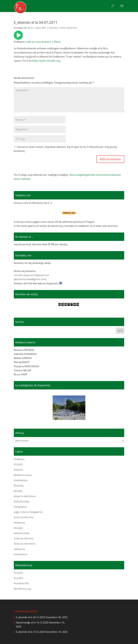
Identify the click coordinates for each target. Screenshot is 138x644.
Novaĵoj (18, 491)
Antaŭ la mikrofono (25, 496)
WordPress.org (22, 589)
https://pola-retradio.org (46, 61)
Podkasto (19, 459)
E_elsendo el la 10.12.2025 (30, 632)
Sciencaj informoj (24, 517)
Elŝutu (57, 42)
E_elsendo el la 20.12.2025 (30, 617)
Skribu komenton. (69, 28)
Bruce (31, 28)
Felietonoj (19, 523)
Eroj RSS (18, 578)
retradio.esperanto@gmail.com (31, 275)
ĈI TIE (51, 244)
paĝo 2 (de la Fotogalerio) (28, 512)
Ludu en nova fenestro (38, 42)
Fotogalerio (20, 507)
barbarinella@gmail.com (32, 279)
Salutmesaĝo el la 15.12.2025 (32, 623)
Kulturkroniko (22, 501)
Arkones (18, 470)
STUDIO (18, 465)
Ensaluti (18, 573)
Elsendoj (53, 28)
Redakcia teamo (23, 475)
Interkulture (21, 480)
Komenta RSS (21, 583)
